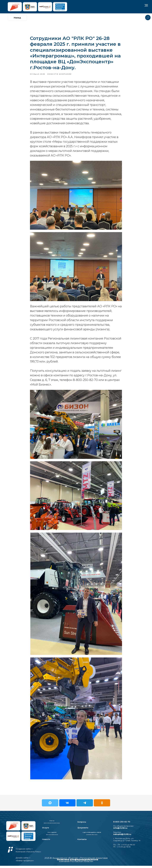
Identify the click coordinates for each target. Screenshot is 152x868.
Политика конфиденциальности (78, 862)
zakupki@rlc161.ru (122, 836)
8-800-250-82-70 (122, 824)
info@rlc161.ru (120, 830)
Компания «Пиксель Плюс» (28, 854)
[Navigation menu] (146, 5)
